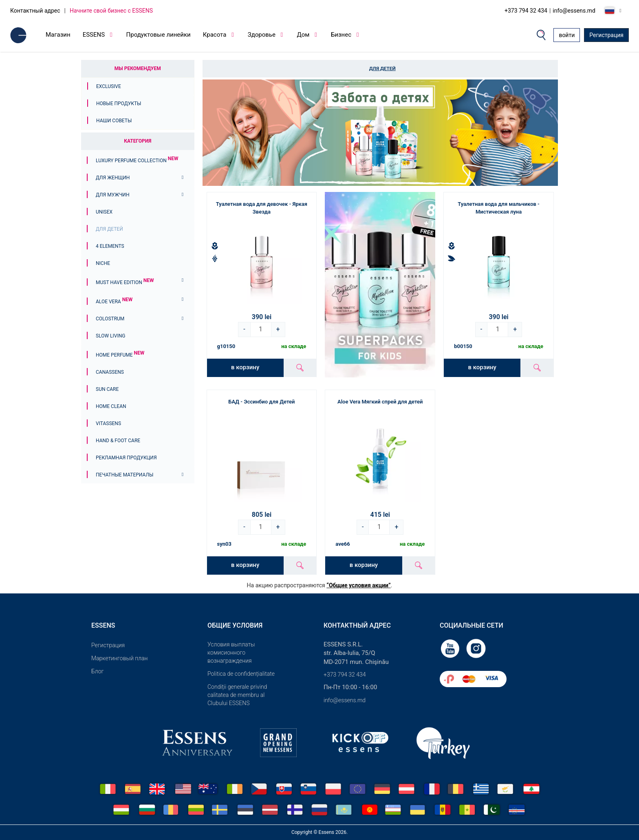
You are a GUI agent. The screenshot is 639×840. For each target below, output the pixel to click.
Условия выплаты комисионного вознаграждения (231, 653)
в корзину (245, 367)
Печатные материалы (124, 475)
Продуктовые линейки (159, 35)
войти (567, 35)
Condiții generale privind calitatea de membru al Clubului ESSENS (237, 695)
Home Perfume (120, 355)
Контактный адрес (35, 11)
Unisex (104, 212)
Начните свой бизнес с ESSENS (111, 11)
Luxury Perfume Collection (137, 161)
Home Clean (111, 406)
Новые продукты (119, 104)
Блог (97, 671)
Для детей (109, 229)
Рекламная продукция (126, 458)
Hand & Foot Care (118, 441)
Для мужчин (112, 195)
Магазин (58, 35)
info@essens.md (574, 11)
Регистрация (606, 35)
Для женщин (113, 178)
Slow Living (110, 336)
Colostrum (110, 319)
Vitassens (108, 423)
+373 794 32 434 (526, 11)
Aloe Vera (114, 302)
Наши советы (114, 121)
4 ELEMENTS (110, 246)
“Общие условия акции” (358, 585)
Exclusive (109, 86)
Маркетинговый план (119, 658)
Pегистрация (108, 645)
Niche (103, 263)
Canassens (110, 372)
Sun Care (107, 389)
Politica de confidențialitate (241, 674)
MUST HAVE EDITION (125, 282)
